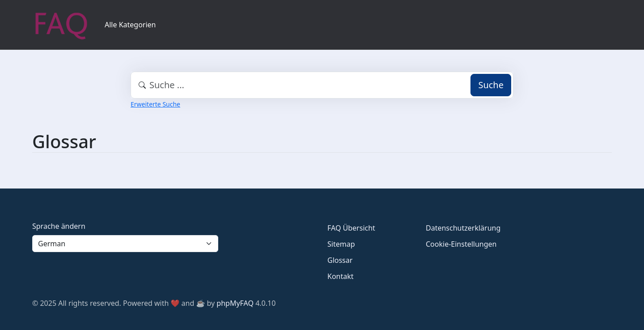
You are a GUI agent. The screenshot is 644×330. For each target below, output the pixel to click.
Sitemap (341, 244)
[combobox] (322, 85)
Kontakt (341, 276)
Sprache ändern (59, 226)
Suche (491, 85)
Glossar (340, 260)
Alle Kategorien (130, 25)
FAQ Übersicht (351, 228)
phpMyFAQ (235, 303)
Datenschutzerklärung (463, 228)
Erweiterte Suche (155, 104)
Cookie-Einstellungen (461, 244)
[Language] (125, 244)
